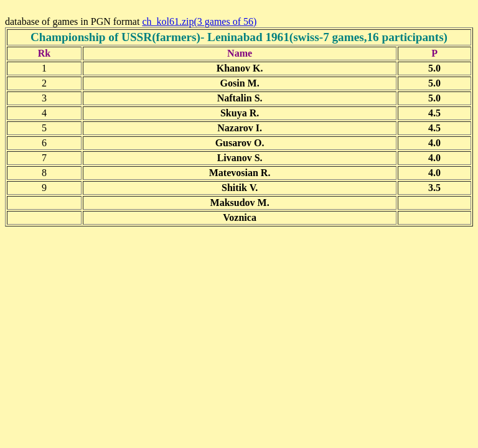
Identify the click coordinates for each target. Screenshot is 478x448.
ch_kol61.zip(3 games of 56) (199, 21)
